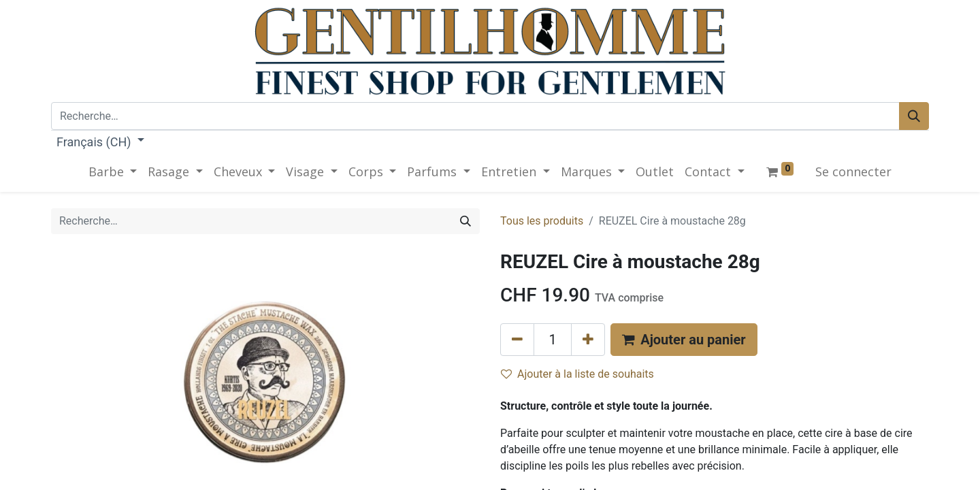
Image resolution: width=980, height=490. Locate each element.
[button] (684, 340)
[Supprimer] (517, 340)
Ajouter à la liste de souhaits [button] (577, 374)
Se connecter (853, 171)
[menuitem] (655, 172)
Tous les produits (542, 221)
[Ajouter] (588, 340)
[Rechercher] (914, 116)
